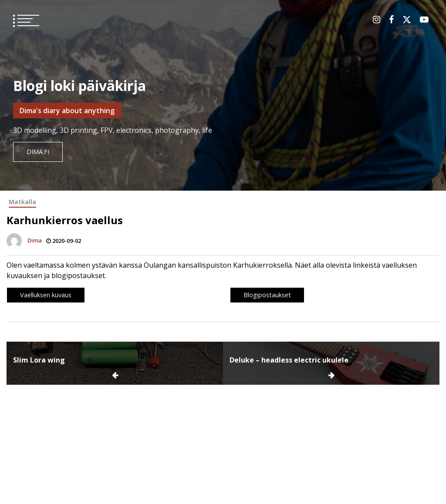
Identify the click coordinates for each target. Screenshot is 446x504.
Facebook (391, 20)
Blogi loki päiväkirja (79, 86)
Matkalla (22, 202)
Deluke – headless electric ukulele (289, 360)
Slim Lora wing (39, 360)
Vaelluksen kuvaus (46, 295)
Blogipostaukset (267, 295)
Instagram (377, 20)
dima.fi (38, 152)
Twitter (407, 20)
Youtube (424, 20)
